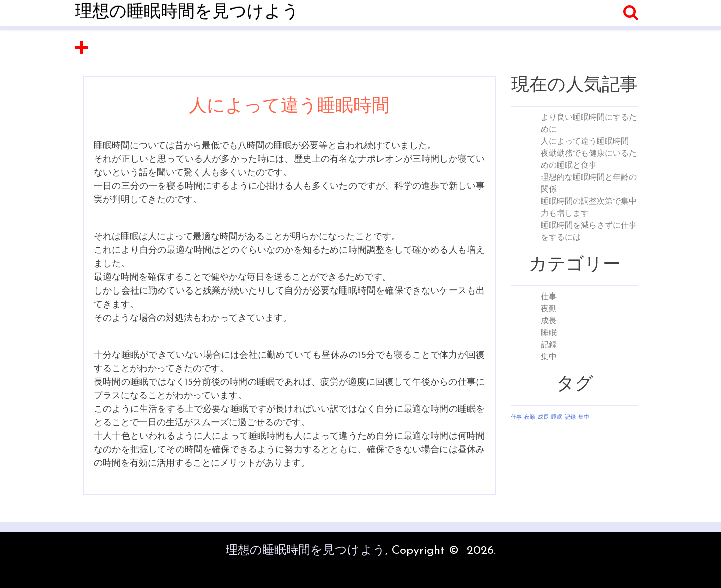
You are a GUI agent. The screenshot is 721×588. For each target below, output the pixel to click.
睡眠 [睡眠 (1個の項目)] (557, 417)
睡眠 (549, 333)
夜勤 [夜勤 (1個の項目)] (530, 417)
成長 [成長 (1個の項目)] (543, 417)
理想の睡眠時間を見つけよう (187, 12)
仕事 (549, 297)
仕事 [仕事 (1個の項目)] (516, 417)
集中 (549, 357)
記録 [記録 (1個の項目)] (570, 417)
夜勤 (549, 309)
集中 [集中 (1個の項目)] (584, 417)
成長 (549, 321)
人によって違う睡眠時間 (585, 142)
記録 (549, 345)
